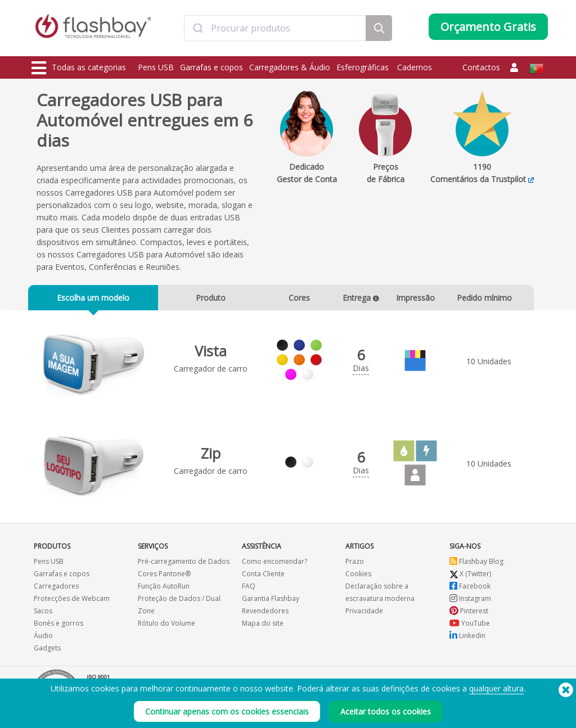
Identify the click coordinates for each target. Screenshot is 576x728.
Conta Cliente (263, 579)
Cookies (358, 579)
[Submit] (198, 30)
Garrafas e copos (211, 67)
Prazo (355, 567)
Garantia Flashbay (271, 604)
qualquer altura (496, 688)
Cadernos (415, 67)
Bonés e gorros (58, 629)
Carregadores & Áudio (290, 67)
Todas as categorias (79, 68)
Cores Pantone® (164, 579)
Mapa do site (263, 629)
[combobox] (275, 30)
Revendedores (265, 616)
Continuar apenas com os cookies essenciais (227, 711)
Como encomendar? (274, 567)
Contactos (481, 67)
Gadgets (47, 654)
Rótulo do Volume (166, 629)
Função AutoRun (164, 592)
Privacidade (364, 616)
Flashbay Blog (476, 567)
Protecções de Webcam (72, 604)
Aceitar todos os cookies (386, 711)
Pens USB (156, 67)
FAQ (249, 592)
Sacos (43, 616)
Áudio (43, 641)
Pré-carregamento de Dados (184, 567)
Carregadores (56, 592)
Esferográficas (364, 67)
